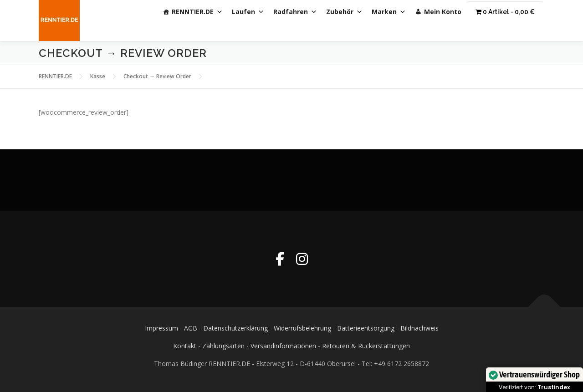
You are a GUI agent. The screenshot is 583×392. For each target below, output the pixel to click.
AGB (191, 328)
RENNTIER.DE (197, 12)
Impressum (161, 328)
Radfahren (295, 12)
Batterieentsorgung (366, 328)
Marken (389, 12)
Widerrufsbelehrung (302, 328)
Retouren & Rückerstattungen (366, 346)
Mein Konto (443, 12)
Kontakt (185, 346)
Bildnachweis (419, 328)
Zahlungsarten (223, 346)
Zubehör (344, 12)
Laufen (248, 12)
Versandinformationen (283, 346)
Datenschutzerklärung (235, 328)
